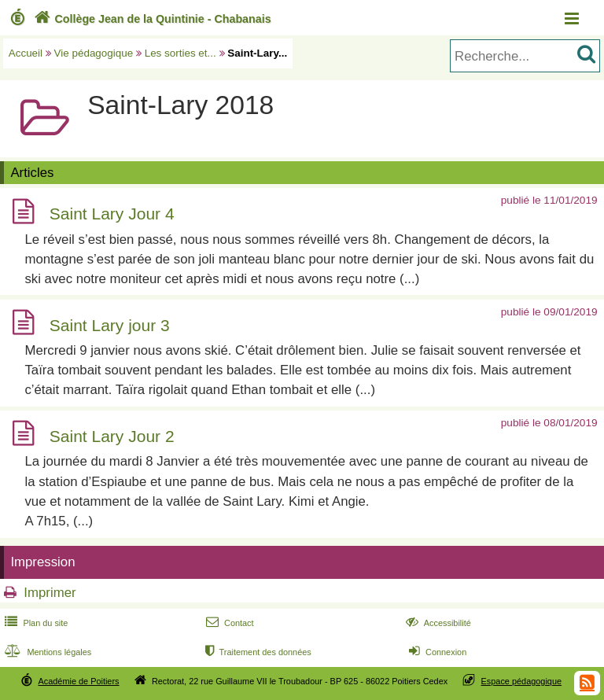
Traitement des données (257, 652)
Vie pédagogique (94, 53)
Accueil (26, 53)
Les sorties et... (180, 53)
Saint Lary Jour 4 (112, 214)
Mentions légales (46, 652)
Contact (228, 623)
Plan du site (35, 623)
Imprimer (50, 593)
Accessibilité (437, 623)
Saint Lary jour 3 (110, 325)
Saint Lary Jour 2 (112, 436)
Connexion (436, 652)
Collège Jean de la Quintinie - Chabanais (151, 19)
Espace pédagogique (522, 681)
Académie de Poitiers (78, 681)
